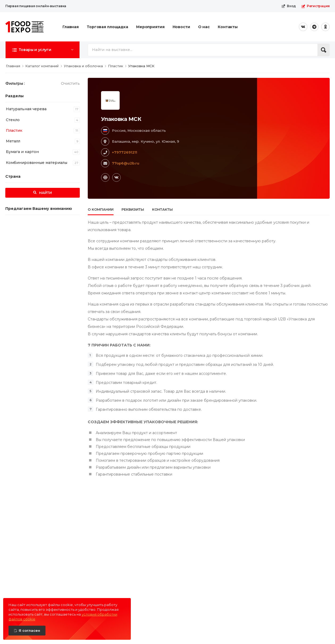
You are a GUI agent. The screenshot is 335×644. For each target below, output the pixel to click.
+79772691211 (125, 152)
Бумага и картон (22, 152)
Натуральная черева (26, 109)
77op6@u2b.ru (126, 163)
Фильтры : (15, 83)
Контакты (228, 27)
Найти (45, 193)
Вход (289, 6)
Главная (71, 27)
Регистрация (315, 6)
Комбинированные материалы (37, 163)
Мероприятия (150, 27)
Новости (181, 27)
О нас (204, 27)
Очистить (70, 83)
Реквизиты (133, 209)
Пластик (14, 130)
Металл (13, 141)
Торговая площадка (107, 27)
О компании (101, 209)
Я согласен (29, 630)
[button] (43, 50)
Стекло (13, 120)
